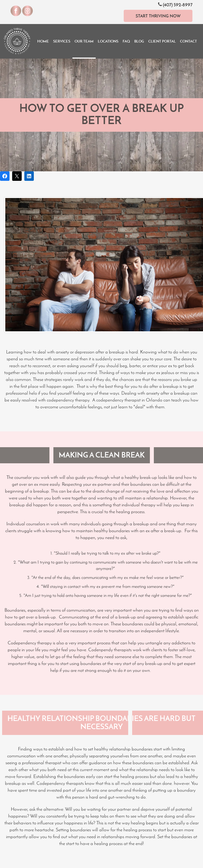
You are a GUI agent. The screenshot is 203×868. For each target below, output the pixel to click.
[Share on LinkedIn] (29, 176)
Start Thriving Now (158, 16)
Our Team (84, 41)
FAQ (126, 41)
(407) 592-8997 (175, 5)
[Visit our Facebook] (16, 11)
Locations (108, 41)
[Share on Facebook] (5, 176)
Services (62, 41)
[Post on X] (17, 176)
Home (43, 41)
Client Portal (162, 41)
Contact (188, 41)
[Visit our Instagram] (27, 11)
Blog (139, 41)
